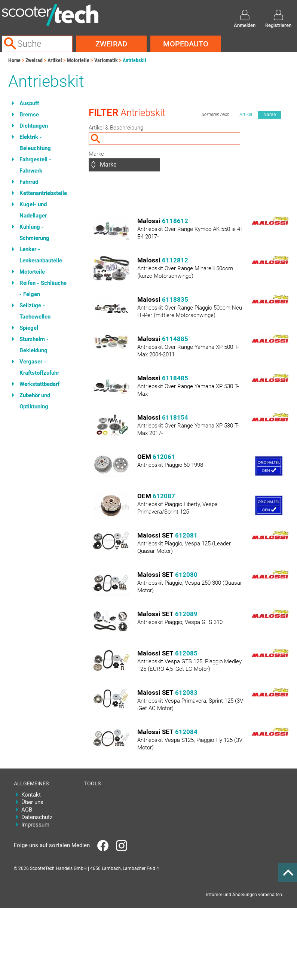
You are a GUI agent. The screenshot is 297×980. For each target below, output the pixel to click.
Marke (96, 154)
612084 (186, 732)
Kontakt (31, 795)
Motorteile (78, 60)
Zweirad (111, 44)
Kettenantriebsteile (43, 193)
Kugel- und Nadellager (33, 210)
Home (14, 60)
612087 (164, 496)
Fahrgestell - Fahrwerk (35, 165)
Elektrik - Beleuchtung (35, 143)
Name (270, 115)
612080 (186, 575)
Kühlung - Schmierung (34, 232)
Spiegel (29, 328)
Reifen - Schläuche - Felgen (43, 289)
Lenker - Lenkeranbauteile (41, 255)
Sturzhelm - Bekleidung (34, 345)
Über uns (32, 802)
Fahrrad (29, 182)
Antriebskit (134, 60)
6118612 (175, 221)
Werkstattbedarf (39, 384)
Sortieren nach (215, 115)
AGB (27, 810)
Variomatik (106, 60)
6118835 (175, 299)
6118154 (175, 417)
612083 (186, 693)
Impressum (35, 825)
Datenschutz (37, 817)
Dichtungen (34, 126)
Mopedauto (186, 44)
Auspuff (29, 103)
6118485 (175, 378)
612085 (186, 653)
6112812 (175, 260)
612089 (186, 614)
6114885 (175, 339)
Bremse (29, 115)
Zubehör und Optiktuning (35, 401)
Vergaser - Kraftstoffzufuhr (39, 367)
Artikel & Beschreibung (116, 128)
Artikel (55, 60)
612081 (186, 535)
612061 (164, 457)
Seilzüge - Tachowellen (35, 311)
